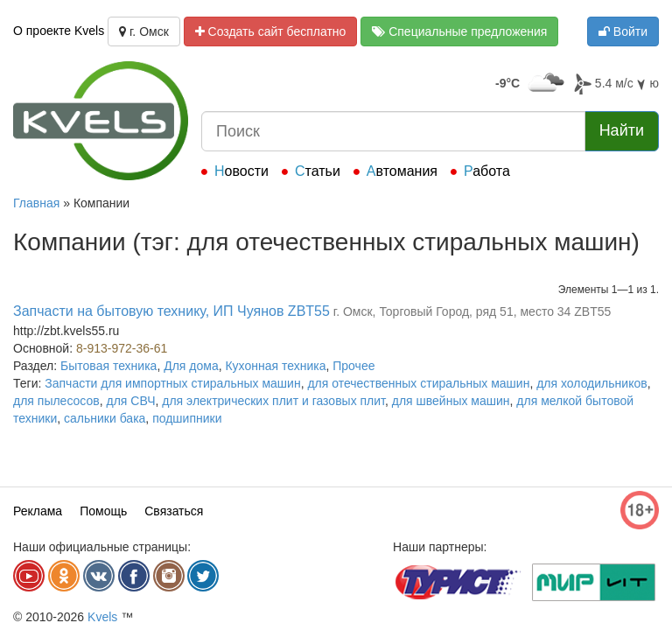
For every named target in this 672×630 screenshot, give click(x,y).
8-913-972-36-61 (122, 348)
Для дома (191, 366)
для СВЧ (131, 401)
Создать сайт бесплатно (271, 31)
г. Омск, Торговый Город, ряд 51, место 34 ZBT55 (472, 311)
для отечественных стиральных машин (418, 383)
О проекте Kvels (59, 31)
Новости (241, 171)
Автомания (402, 171)
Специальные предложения (459, 31)
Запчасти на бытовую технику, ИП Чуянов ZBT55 (171, 311)
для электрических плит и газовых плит (273, 401)
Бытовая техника (108, 366)
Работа (487, 171)
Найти (622, 130)
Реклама (38, 511)
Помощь (103, 511)
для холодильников (591, 383)
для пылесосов (56, 401)
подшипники (187, 418)
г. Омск (144, 31)
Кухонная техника (275, 366)
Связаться (174, 511)
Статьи (318, 171)
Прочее (353, 366)
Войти (623, 31)
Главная (36, 203)
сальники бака (105, 418)
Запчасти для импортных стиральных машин (172, 383)
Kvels (102, 617)
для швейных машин (451, 401)
